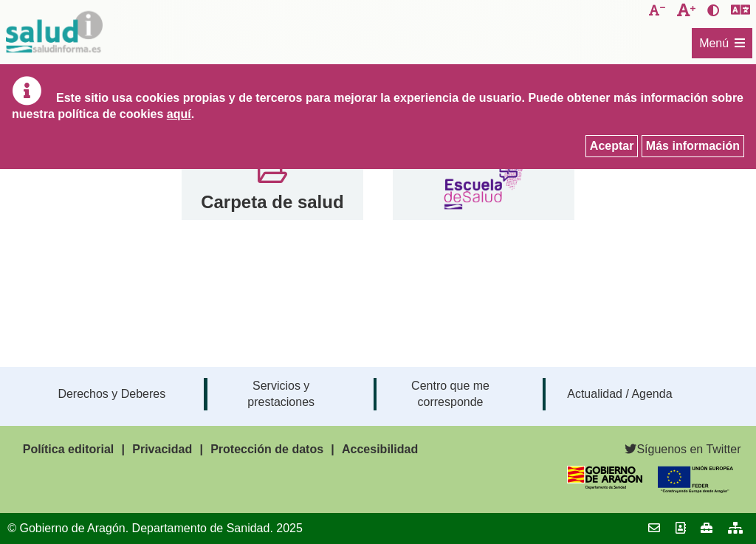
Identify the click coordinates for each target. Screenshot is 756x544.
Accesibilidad (380, 449)
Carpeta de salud (272, 202)
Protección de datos (267, 449)
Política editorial (69, 449)
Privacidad (162, 449)
